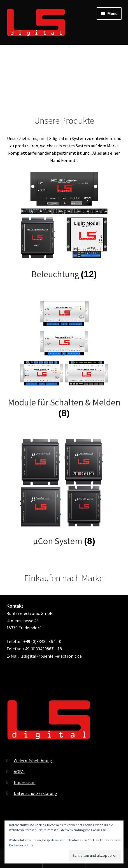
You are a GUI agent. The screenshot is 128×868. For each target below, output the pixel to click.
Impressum (25, 782)
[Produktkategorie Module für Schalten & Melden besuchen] (64, 359)
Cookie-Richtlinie (21, 845)
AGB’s (19, 772)
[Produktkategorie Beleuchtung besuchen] (64, 225)
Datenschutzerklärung (35, 793)
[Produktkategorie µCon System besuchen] (64, 492)
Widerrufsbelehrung (33, 761)
